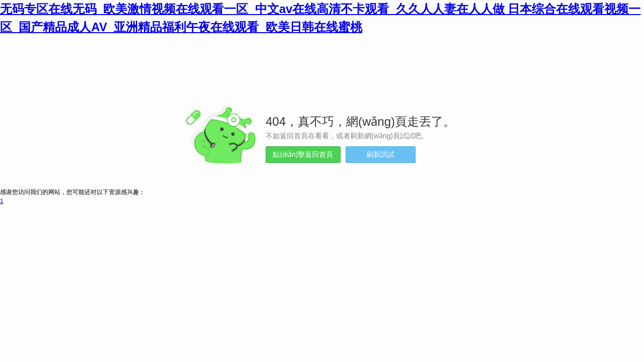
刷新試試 (380, 154)
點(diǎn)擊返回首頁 (303, 154)
